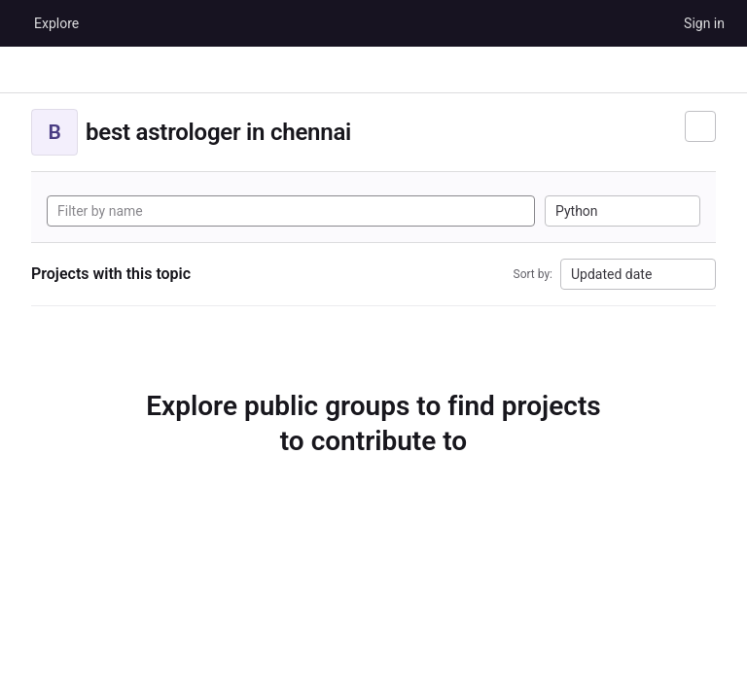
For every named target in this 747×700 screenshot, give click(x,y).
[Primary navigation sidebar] (23, 70)
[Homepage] (15, 23)
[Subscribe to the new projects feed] (700, 126)
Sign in (704, 23)
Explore (56, 23)
